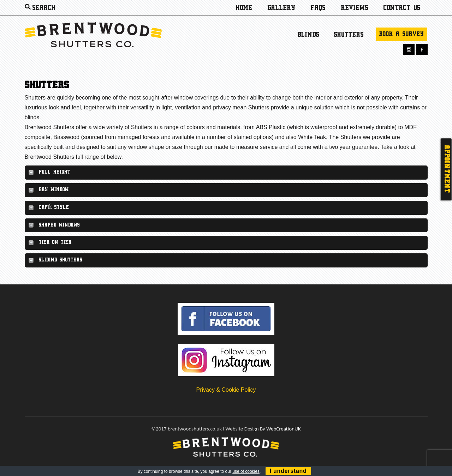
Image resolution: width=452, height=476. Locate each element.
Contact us (402, 8)
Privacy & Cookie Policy (226, 390)
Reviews (355, 8)
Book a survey (402, 34)
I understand (288, 471)
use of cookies (246, 471)
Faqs (318, 8)
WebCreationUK (283, 429)
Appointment (446, 169)
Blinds (308, 35)
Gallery (282, 8)
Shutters (349, 35)
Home (244, 8)
